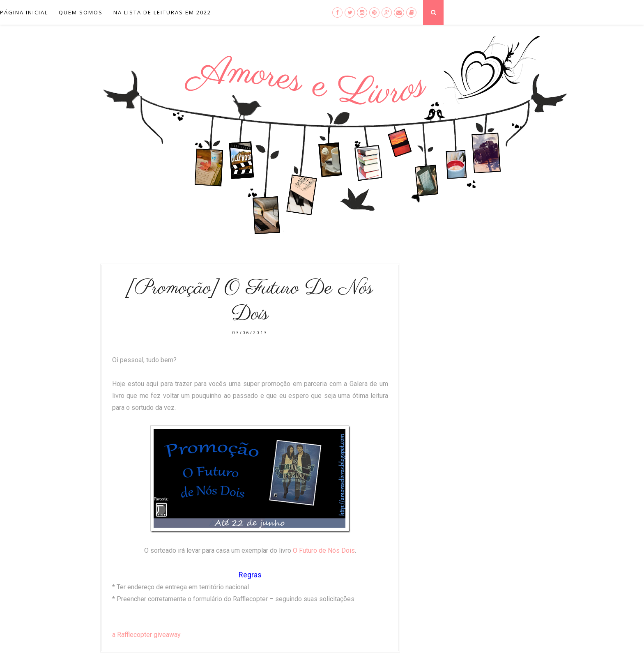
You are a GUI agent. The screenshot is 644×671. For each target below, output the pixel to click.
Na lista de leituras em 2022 (162, 12)
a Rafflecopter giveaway (146, 635)
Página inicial (24, 12)
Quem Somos (81, 12)
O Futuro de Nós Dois (324, 550)
